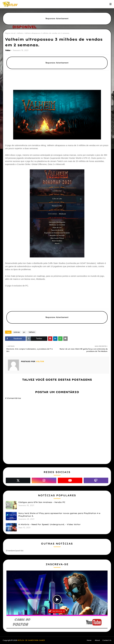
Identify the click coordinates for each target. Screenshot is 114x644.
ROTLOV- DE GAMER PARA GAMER (31, 640)
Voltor (8, 50)
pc (24, 332)
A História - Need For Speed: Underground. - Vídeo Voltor (49, 524)
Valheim (20, 33)
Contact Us (107, 640)
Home (89, 640)
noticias (17, 332)
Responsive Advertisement (57, 19)
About (97, 640)
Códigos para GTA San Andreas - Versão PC (42, 502)
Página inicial (10, 33)
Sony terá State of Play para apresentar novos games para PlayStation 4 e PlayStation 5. (59, 515)
